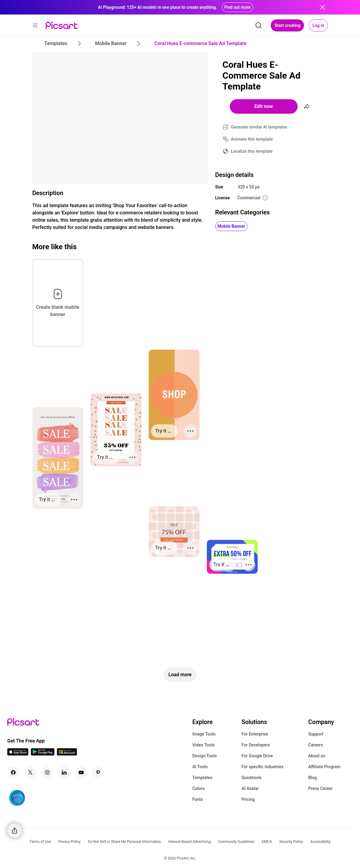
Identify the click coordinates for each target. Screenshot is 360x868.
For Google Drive (257, 756)
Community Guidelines (236, 842)
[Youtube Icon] (81, 772)
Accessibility (320, 842)
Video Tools (203, 745)
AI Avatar (250, 788)
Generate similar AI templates (259, 127)
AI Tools (200, 767)
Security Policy (291, 842)
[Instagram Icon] (47, 772)
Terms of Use (40, 842)
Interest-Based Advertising (189, 842)
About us (317, 756)
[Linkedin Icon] (64, 772)
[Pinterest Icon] (98, 772)
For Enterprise (255, 734)
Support (316, 734)
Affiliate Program (324, 767)
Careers (316, 745)
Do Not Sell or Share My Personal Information (124, 842)
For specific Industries (262, 767)
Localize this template (252, 151)
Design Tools (205, 756)
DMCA (267, 842)
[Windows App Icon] (67, 754)
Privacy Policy (69, 842)
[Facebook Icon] (13, 772)
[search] (259, 25)
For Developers (256, 745)
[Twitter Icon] (30, 772)
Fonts (198, 799)
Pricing (248, 799)
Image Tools (204, 734)
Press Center (320, 788)
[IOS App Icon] (18, 754)
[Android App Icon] (43, 754)
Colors (198, 788)
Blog (312, 778)
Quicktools (251, 778)
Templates (202, 778)
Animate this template (252, 139)
